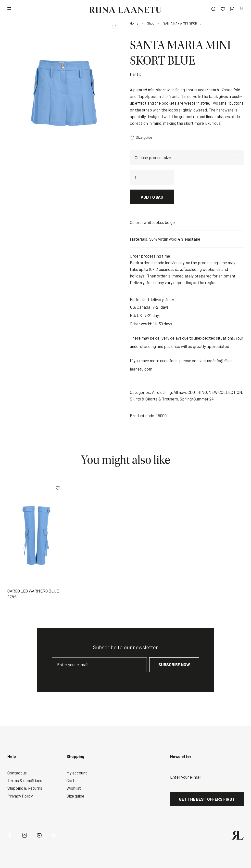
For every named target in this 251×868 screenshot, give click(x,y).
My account (77, 773)
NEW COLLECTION (225, 392)
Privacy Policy (20, 796)
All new (180, 392)
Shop (151, 23)
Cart (70, 780)
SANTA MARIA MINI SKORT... (182, 23)
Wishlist (74, 788)
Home (134, 23)
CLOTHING (197, 392)
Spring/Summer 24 (197, 399)
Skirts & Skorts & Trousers (154, 399)
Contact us (17, 773)
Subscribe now (174, 664)
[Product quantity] (152, 177)
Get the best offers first (207, 799)
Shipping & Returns (25, 788)
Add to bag (152, 197)
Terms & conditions (25, 780)
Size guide (141, 137)
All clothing (162, 392)
